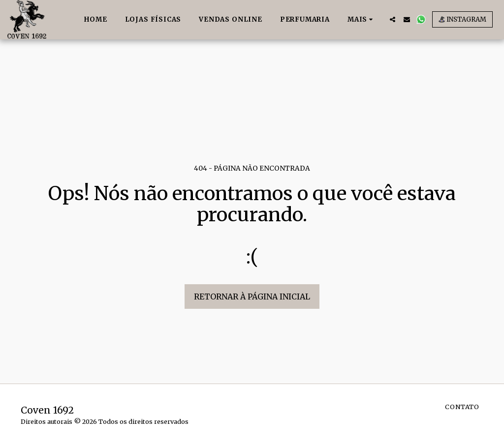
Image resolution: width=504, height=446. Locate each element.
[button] (393, 19)
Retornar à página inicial (252, 297)
